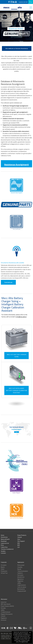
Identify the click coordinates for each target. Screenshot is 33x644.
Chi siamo (4, 565)
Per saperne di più (24, 642)
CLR (18, 547)
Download (4, 541)
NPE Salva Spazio (6, 604)
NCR (19, 545)
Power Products (22, 535)
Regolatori (4, 618)
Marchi (3, 567)
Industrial (4, 602)
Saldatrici (20, 573)
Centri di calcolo (22, 587)
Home (3, 535)
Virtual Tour (4, 573)
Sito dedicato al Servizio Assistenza (17, 48)
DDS (19, 543)
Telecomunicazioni (23, 571)
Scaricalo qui (8, 289)
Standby (20, 567)
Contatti (3, 553)
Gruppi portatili (22, 591)
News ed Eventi (5, 539)
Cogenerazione (22, 585)
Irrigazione (20, 581)
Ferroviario (20, 575)
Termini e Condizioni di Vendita (7, 550)
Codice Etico (4, 547)
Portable (3, 608)
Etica (2, 545)
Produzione (4, 571)
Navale (19, 569)
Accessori (4, 620)
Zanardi (20, 537)
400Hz (19, 583)
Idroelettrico (21, 577)
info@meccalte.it (21, 317)
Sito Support (21, 541)
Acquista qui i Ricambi (16, 29)
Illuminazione (21, 589)
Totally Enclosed (5, 612)
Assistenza (4, 537)
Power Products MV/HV (7, 606)
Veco (19, 539)
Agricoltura (20, 579)
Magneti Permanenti (7, 614)
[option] (16, 26)
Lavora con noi (23, 2)
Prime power (21, 565)
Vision (3, 569)
